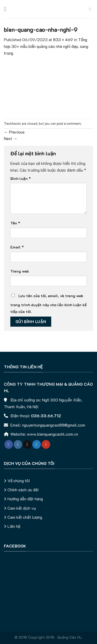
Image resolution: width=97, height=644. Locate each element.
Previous (14, 132)
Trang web (20, 271)
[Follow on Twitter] (37, 444)
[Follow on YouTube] (46, 444)
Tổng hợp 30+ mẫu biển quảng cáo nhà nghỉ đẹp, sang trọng (46, 46)
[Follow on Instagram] (18, 444)
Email (17, 247)
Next (11, 138)
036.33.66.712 (46, 416)
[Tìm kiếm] (91, 9)
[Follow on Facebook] (9, 444)
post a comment (69, 123)
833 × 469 (63, 39)
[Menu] (7, 9)
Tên (15, 223)
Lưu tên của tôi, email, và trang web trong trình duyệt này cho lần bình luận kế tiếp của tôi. (48, 304)
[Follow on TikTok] (27, 444)
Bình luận (21, 178)
